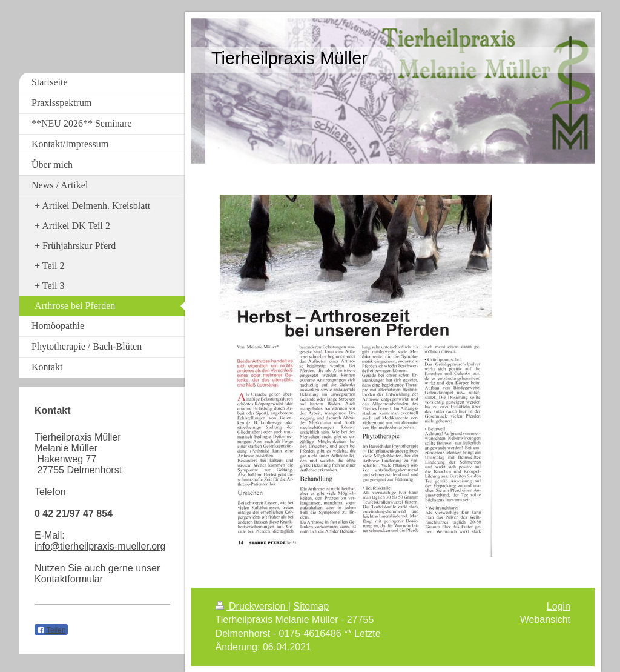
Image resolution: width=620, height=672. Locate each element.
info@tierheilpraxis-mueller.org (100, 546)
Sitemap (311, 606)
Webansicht (545, 620)
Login (559, 606)
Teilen (51, 630)
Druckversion (252, 606)
